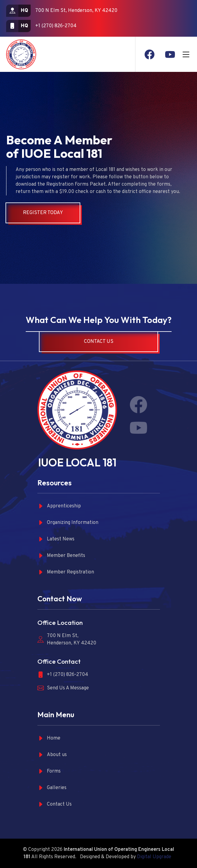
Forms (49, 772)
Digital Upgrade (154, 857)
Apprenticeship (59, 506)
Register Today (43, 213)
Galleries (52, 788)
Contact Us (99, 342)
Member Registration (66, 572)
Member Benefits (61, 556)
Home (49, 738)
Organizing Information (68, 523)
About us (52, 755)
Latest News (56, 539)
